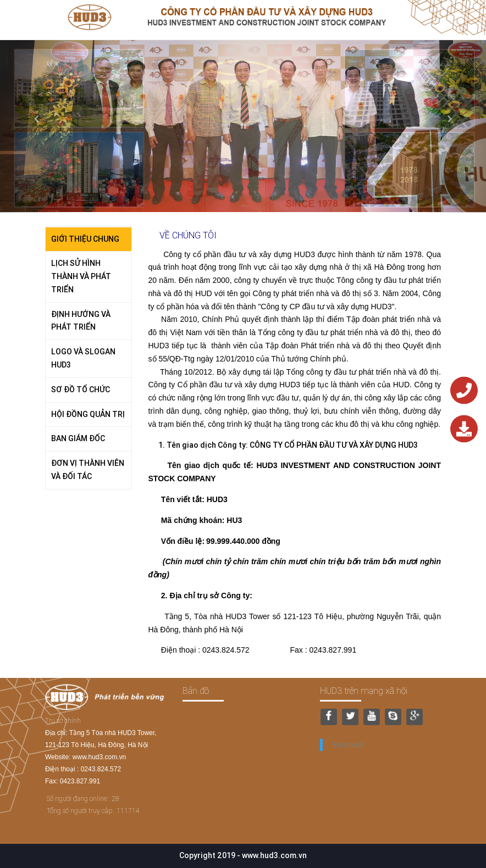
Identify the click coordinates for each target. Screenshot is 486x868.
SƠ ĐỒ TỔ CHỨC (81, 390)
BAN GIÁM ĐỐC (78, 438)
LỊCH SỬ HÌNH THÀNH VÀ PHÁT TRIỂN (81, 276)
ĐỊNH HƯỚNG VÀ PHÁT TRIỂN (81, 321)
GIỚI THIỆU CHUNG (85, 239)
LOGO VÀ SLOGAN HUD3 (83, 358)
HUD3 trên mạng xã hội (364, 691)
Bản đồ (196, 691)
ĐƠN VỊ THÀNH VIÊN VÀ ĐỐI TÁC (88, 470)
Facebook (349, 745)
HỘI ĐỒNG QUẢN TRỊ (88, 414)
